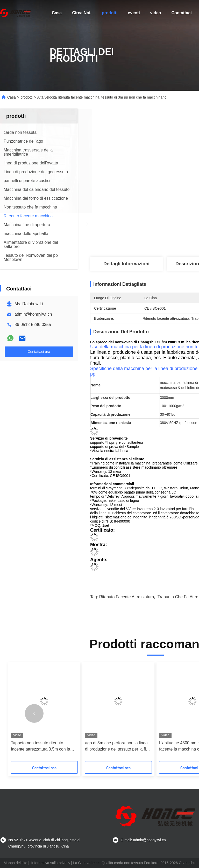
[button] (34, 713)
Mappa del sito (15, 863)
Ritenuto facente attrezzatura (127, 597)
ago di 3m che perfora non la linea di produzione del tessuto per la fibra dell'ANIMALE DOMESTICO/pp (118, 747)
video (156, 13)
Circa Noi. (82, 13)
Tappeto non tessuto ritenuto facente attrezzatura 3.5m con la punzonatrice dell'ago (41, 747)
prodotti (110, 13)
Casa (57, 13)
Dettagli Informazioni (126, 264)
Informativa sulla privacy (51, 863)
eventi (134, 13)
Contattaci (181, 13)
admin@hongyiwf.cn (33, 314)
